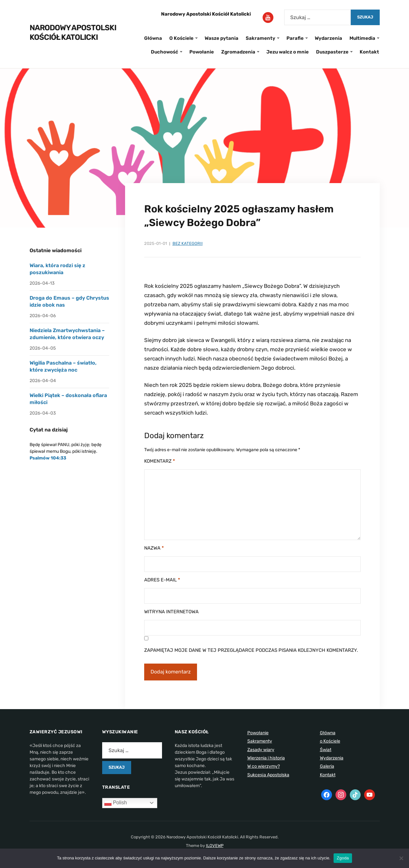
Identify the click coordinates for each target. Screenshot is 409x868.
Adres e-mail (162, 580)
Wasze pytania (222, 38)
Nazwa (154, 548)
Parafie (295, 38)
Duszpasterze (332, 52)
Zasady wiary (261, 750)
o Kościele (330, 741)
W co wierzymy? (264, 766)
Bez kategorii (188, 243)
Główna (153, 38)
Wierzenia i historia (266, 758)
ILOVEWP (215, 846)
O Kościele (181, 38)
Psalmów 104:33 (48, 458)
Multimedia (362, 38)
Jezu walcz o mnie (288, 52)
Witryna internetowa (171, 612)
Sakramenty (261, 38)
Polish (116, 803)
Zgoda (343, 858)
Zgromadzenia (238, 52)
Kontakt (369, 52)
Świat (326, 750)
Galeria (327, 766)
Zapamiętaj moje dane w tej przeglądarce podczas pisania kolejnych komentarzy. (251, 650)
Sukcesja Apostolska (268, 775)
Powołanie (202, 52)
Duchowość (165, 52)
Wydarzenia (328, 38)
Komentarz (160, 461)
